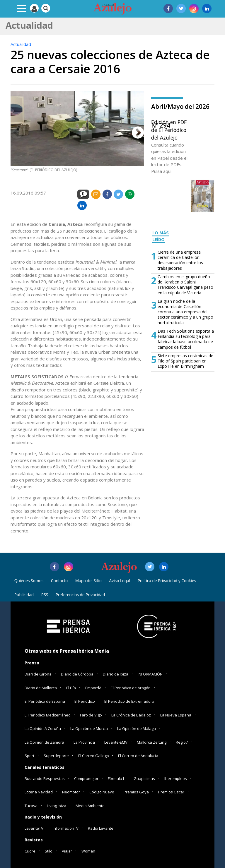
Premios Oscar (171, 792)
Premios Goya (136, 792)
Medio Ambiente (90, 806)
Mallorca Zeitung (152, 742)
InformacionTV (66, 828)
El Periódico (85, 701)
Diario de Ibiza (116, 674)
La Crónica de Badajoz (131, 715)
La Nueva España (176, 715)
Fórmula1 (116, 778)
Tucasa (31, 806)
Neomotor (71, 792)
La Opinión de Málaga (137, 728)
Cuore (30, 851)
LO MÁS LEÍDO (161, 236)
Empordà (93, 688)
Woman (88, 851)
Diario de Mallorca (41, 688)
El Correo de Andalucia (138, 756)
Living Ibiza (57, 806)
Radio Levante (101, 828)
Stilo (49, 851)
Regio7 (182, 742)
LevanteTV (34, 828)
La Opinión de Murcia (89, 728)
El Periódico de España (45, 701)
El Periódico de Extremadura (129, 701)
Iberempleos (176, 778)
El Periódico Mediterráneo (48, 715)
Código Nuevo (102, 792)
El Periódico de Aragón (131, 688)
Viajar (67, 851)
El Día (71, 688)
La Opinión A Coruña (43, 728)
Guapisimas (144, 778)
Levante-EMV (116, 742)
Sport (29, 756)
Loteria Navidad (39, 792)
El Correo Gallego (94, 756)
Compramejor (86, 778)
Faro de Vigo (91, 715)
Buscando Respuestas (45, 778)
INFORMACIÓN (150, 674)
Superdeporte (56, 756)
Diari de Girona (38, 674)
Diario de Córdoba (77, 674)
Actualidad (21, 44)
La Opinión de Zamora (44, 742)
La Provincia (84, 742)
